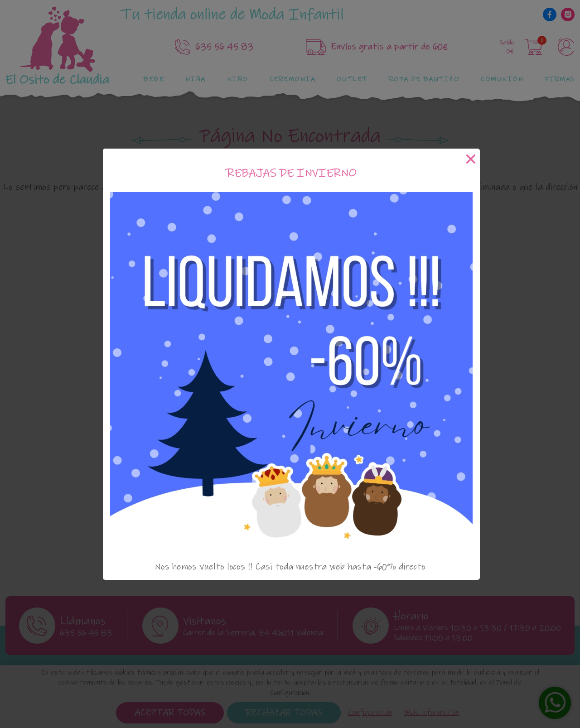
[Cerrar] (471, 159)
